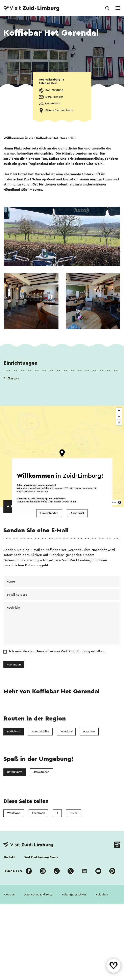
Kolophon (102, 895)
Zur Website (53, 104)
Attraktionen (41, 772)
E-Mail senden (54, 97)
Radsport (89, 732)
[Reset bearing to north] (119, 422)
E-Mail (74, 813)
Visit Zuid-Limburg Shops (41, 857)
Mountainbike (40, 732)
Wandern (66, 732)
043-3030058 (54, 90)
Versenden (14, 665)
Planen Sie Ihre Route (59, 110)
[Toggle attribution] (120, 502)
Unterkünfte (15, 772)
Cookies (9, 895)
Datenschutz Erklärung (38, 895)
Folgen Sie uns (13, 871)
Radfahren (14, 732)
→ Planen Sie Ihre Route (29, 506)
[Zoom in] (119, 411)
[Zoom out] (119, 417)
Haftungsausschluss (74, 895)
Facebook (39, 813)
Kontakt (10, 857)
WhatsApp (14, 813)
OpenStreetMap (94, 502)
